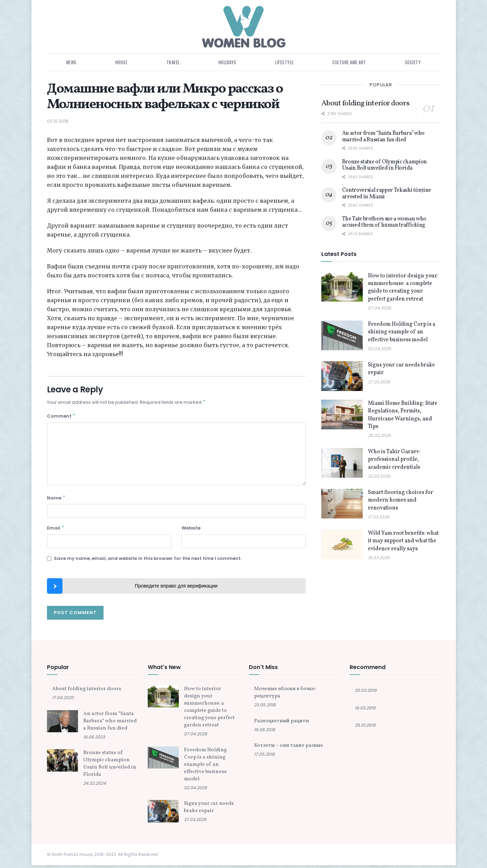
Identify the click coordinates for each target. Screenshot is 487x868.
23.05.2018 (265, 708)
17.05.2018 (264, 757)
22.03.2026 (379, 476)
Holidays (227, 62)
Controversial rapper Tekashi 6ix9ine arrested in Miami (387, 193)
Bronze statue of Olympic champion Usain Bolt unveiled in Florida (384, 165)
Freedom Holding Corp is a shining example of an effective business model (402, 332)
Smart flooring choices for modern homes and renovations (401, 500)
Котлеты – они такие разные (289, 748)
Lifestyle (284, 62)
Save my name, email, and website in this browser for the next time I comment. (148, 561)
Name (56, 500)
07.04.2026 (379, 308)
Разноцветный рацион (282, 724)
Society (413, 62)
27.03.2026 (379, 382)
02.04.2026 (379, 349)
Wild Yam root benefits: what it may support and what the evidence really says (403, 541)
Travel (173, 62)
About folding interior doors (366, 103)
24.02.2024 (95, 786)
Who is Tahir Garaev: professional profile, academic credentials (394, 460)
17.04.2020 (63, 700)
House (121, 62)
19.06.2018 (265, 732)
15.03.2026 (379, 558)
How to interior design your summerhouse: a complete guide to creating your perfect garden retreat (403, 288)
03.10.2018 (58, 121)
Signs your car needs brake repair (209, 810)
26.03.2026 (379, 435)
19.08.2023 (94, 740)
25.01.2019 (365, 728)
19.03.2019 (365, 711)
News (71, 62)
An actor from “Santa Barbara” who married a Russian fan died (383, 136)
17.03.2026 (379, 517)
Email (56, 530)
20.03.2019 (366, 693)
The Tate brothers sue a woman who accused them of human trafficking (384, 222)
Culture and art (349, 62)
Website (191, 530)
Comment (61, 417)
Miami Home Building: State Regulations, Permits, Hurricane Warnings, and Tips (403, 415)
